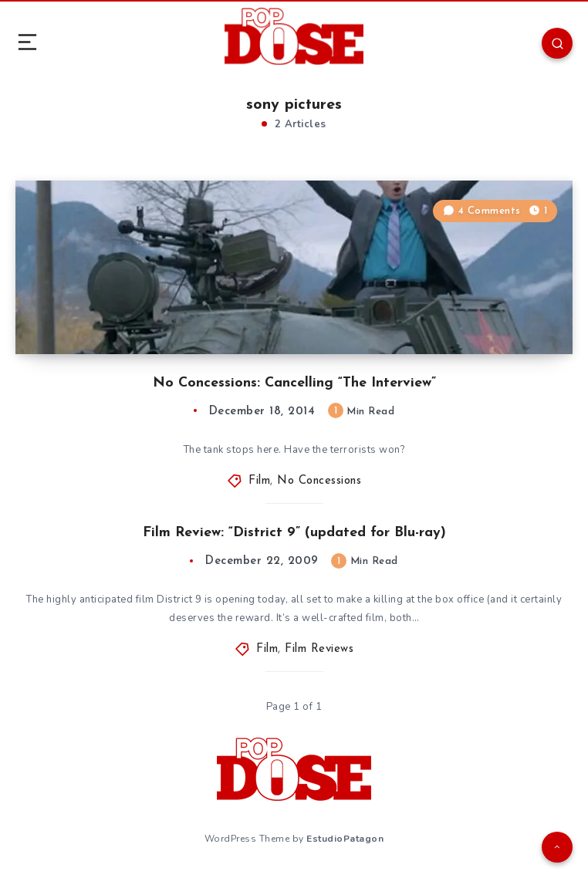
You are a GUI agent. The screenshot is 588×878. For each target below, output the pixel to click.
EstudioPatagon (345, 839)
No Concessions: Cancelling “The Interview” (294, 383)
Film (259, 481)
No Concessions (319, 481)
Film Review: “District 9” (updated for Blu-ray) (294, 533)
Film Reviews (319, 649)
